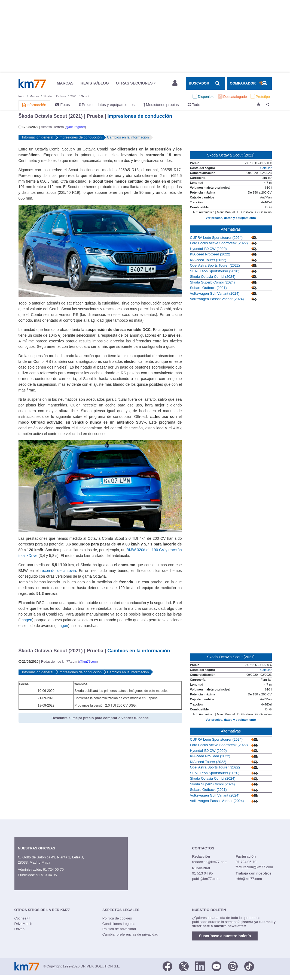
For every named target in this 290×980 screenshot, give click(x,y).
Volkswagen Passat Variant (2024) (217, 299)
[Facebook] (167, 966)
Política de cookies (117, 918)
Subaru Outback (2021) (208, 288)
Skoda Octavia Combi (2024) (213, 277)
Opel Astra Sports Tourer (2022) (215, 265)
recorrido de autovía (58, 571)
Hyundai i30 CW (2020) (208, 249)
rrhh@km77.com (249, 879)
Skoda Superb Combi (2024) (213, 282)
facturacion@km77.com (254, 867)
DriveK (20, 929)
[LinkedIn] (200, 966)
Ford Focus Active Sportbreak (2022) (219, 243)
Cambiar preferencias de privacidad (130, 934)
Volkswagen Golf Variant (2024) (215, 293)
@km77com (88, 662)
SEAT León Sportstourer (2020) (215, 271)
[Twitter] (184, 966)
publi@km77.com (206, 879)
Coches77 (22, 918)
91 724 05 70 (53, 869)
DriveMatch (23, 924)
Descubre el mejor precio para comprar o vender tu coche (100, 718)
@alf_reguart (75, 127)
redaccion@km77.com (210, 862)
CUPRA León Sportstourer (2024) (216, 238)
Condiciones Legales (119, 924)
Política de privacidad (119, 929)
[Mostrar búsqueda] (205, 83)
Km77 (32, 83)
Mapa (46, 862)
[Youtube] (216, 966)
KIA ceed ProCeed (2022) (210, 254)
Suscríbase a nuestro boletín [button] (225, 936)
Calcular (266, 168)
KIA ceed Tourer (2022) (208, 260)
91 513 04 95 (47, 875)
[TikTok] (249, 966)
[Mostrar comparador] (249, 83)
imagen (26, 620)
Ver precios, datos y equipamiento (231, 218)
